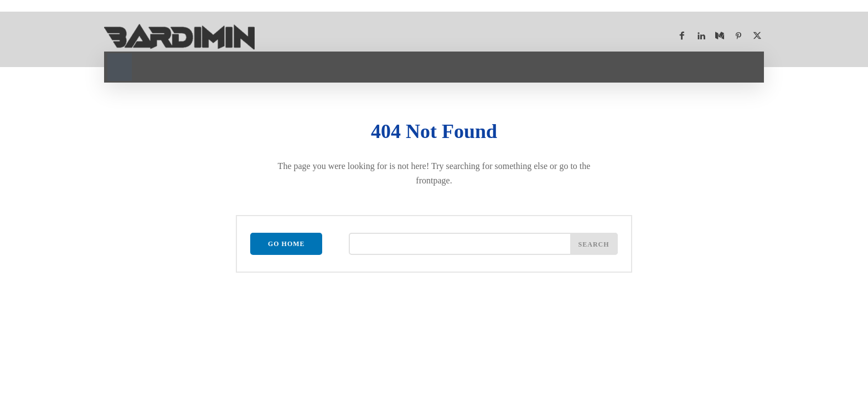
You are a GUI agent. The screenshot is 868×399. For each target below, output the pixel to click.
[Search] (594, 244)
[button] (120, 65)
